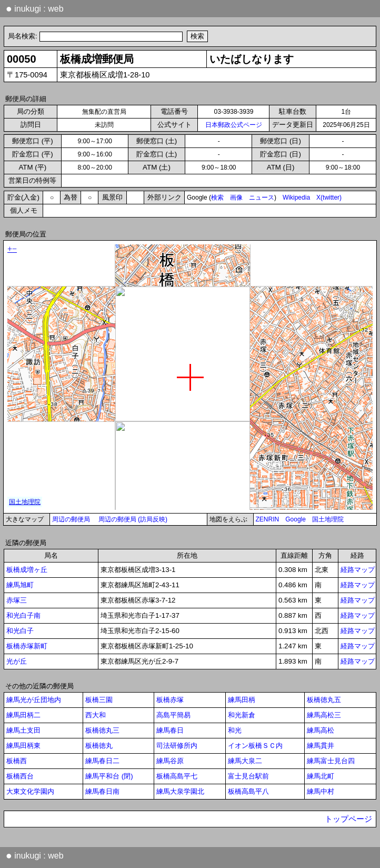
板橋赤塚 (170, 700)
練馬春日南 (102, 791)
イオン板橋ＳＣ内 (255, 746)
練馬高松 (321, 730)
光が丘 (17, 661)
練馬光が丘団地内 (34, 700)
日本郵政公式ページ (234, 125)
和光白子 (20, 631)
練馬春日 (170, 730)
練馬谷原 (170, 761)
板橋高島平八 (248, 791)
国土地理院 (328, 519)
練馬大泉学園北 (180, 791)
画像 (236, 198)
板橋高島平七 (177, 776)
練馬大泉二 (245, 761)
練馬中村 (321, 791)
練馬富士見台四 (331, 761)
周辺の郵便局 (71, 519)
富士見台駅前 (248, 776)
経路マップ (358, 570)
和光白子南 (23, 615)
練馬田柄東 (23, 746)
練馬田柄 (242, 700)
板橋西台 (20, 776)
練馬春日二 (102, 761)
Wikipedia (296, 198)
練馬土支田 (23, 730)
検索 (217, 198)
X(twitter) (329, 198)
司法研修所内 (177, 746)
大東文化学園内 (30, 791)
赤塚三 (17, 600)
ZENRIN (268, 519)
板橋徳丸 (99, 746)
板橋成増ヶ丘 (27, 570)
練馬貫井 (321, 746)
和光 (235, 730)
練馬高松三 (324, 715)
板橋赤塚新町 (27, 646)
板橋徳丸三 (102, 730)
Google (296, 519)
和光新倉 (242, 715)
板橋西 (17, 761)
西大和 (96, 715)
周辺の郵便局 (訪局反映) (133, 519)
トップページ (348, 819)
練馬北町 (321, 776)
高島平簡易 (173, 715)
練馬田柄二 (23, 715)
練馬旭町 (20, 585)
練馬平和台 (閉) (109, 776)
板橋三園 (99, 700)
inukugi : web (35, 8)
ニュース (262, 198)
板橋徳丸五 (324, 700)
